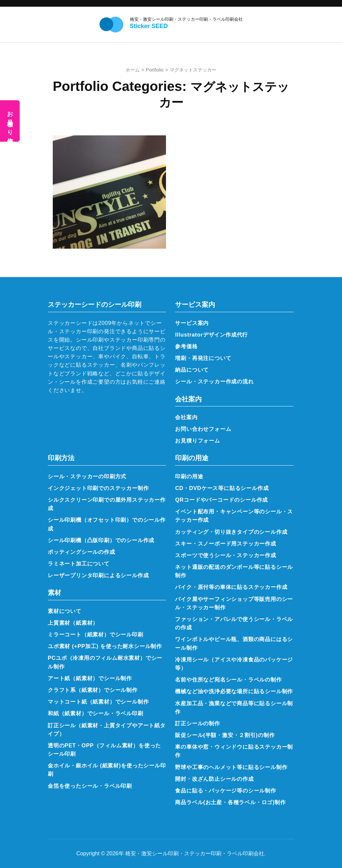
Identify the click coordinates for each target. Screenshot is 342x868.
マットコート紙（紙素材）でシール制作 (98, 702)
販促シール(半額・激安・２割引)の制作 (225, 735)
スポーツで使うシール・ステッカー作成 (225, 555)
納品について (192, 370)
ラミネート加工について (79, 564)
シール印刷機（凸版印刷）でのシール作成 (101, 540)
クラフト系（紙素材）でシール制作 (93, 690)
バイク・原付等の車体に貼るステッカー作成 (231, 587)
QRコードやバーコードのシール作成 (221, 500)
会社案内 (186, 417)
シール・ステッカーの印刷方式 (87, 476)
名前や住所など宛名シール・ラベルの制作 (228, 679)
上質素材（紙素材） (73, 623)
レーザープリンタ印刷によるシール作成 (98, 575)
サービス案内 (192, 323)
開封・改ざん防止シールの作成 (214, 779)
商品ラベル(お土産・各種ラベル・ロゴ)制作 (230, 802)
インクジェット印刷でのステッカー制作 (98, 488)
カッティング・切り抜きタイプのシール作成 (231, 532)
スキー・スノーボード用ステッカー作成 (225, 543)
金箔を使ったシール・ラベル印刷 (90, 786)
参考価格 (186, 346)
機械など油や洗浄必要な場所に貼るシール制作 (234, 691)
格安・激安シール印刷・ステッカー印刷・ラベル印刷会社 (186, 19)
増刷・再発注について (203, 358)
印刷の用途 (189, 476)
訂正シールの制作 (197, 723)
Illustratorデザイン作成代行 (211, 335)
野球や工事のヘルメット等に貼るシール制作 (231, 767)
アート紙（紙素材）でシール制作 (90, 678)
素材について (65, 611)
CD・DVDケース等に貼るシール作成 (222, 488)
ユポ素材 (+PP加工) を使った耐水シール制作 (105, 646)
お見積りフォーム (197, 441)
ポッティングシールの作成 (81, 552)
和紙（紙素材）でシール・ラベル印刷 (96, 713)
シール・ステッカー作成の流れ (214, 381)
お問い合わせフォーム (203, 429)
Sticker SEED (149, 26)
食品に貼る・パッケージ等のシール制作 (225, 790)
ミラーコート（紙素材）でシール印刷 (96, 634)
